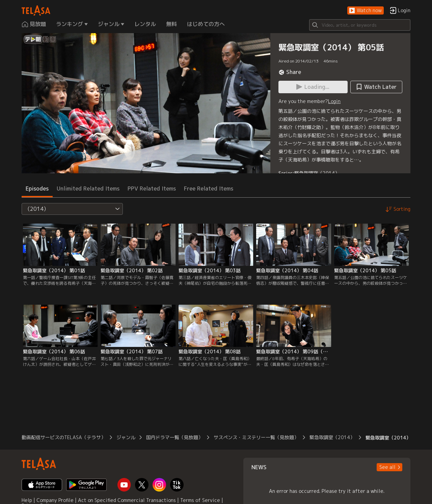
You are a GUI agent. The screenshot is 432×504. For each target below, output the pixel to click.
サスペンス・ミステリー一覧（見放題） (256, 437)
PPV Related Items (152, 188)
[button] (366, 11)
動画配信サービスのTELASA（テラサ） (64, 437)
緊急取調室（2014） (317, 173)
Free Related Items (209, 188)
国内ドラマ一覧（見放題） (174, 437)
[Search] (360, 25)
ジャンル (126, 437)
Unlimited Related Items (88, 188)
